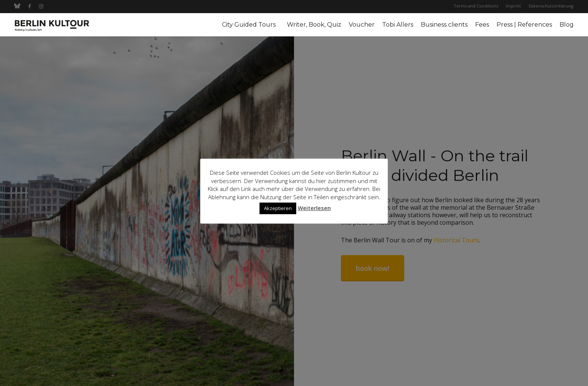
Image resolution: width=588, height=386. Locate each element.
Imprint (513, 6)
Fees (482, 25)
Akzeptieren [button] (278, 208)
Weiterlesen (314, 208)
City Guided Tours (249, 25)
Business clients (444, 25)
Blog (567, 25)
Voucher (362, 25)
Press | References (524, 25)
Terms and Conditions (476, 6)
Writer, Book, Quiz (314, 25)
